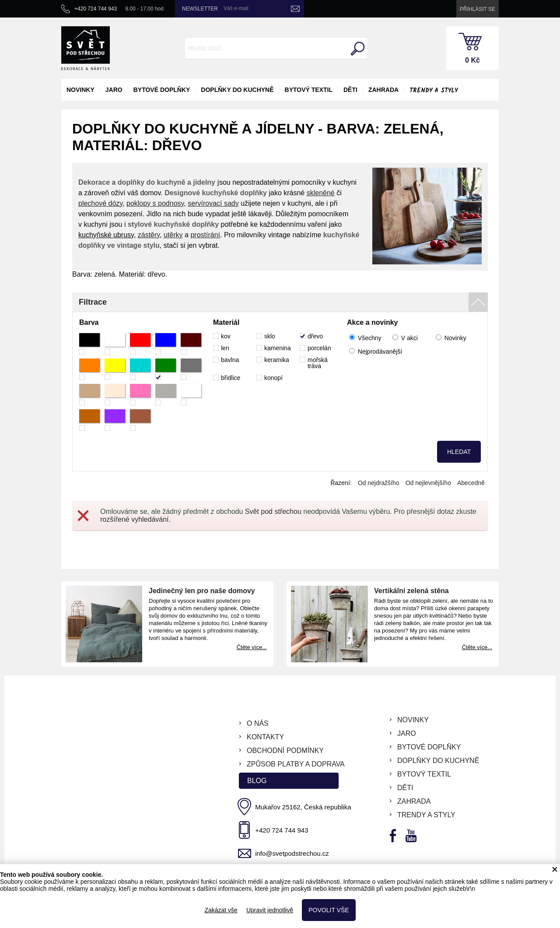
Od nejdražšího (379, 483)
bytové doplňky (162, 90)
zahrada (383, 90)
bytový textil (309, 90)
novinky (80, 90)
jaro (114, 90)
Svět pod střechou (273, 511)
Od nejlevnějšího (428, 483)
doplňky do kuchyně (237, 90)
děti (350, 90)
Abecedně (471, 483)
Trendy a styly (434, 91)
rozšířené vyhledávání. (135, 519)
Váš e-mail (236, 8)
